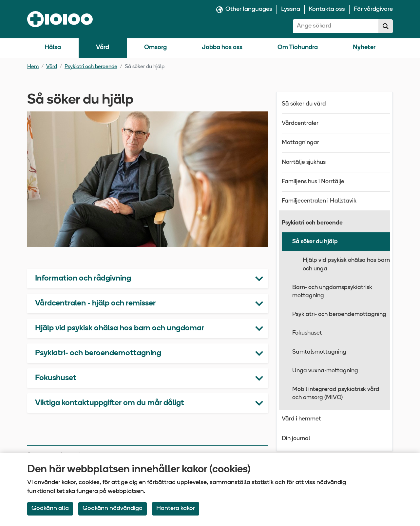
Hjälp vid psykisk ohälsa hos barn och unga (346, 264)
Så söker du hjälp (315, 242)
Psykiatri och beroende (91, 67)
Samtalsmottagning (319, 352)
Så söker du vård (304, 104)
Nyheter (364, 48)
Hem (33, 67)
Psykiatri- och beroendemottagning (339, 314)
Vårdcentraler (300, 123)
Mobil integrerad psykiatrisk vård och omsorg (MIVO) (336, 394)
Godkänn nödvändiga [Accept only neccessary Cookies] (113, 508)
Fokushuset (307, 333)
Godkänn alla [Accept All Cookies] (50, 508)
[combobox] (336, 26)
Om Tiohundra (298, 48)
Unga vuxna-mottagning (325, 371)
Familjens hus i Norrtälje (313, 182)
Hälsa (53, 48)
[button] (148, 279)
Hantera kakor (176, 508)
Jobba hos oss (222, 48)
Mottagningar (300, 143)
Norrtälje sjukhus (304, 162)
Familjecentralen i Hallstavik (319, 201)
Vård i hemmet (301, 419)
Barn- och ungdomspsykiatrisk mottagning (332, 292)
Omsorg (155, 48)
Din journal (296, 439)
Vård (103, 48)
